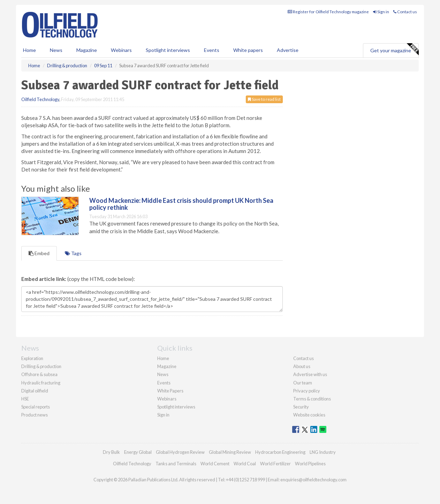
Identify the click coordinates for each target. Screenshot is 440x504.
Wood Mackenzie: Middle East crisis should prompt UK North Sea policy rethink (181, 204)
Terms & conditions (312, 399)
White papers (248, 50)
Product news (35, 415)
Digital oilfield (35, 391)
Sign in (381, 12)
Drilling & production (41, 366)
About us (302, 366)
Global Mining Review (230, 452)
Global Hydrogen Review (180, 452)
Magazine (87, 50)
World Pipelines (310, 464)
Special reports (36, 407)
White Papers (170, 391)
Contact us (405, 12)
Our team (303, 383)
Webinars (121, 50)
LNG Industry (323, 452)
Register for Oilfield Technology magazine (328, 12)
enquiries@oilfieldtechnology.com (313, 480)
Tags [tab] (73, 253)
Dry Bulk (111, 452)
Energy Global (138, 452)
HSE (25, 399)
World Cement (215, 464)
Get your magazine (394, 49)
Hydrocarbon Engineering (280, 452)
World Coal (245, 464)
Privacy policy (307, 391)
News (163, 374)
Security (301, 407)
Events (212, 50)
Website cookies (309, 415)
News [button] (56, 50)
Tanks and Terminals (176, 464)
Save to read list (264, 99)
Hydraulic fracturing (41, 383)
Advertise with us (310, 374)
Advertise (288, 50)
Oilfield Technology (40, 99)
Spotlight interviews (168, 50)
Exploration (32, 358)
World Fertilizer (275, 464)
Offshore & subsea (39, 374)
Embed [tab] (39, 253)
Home (29, 50)
